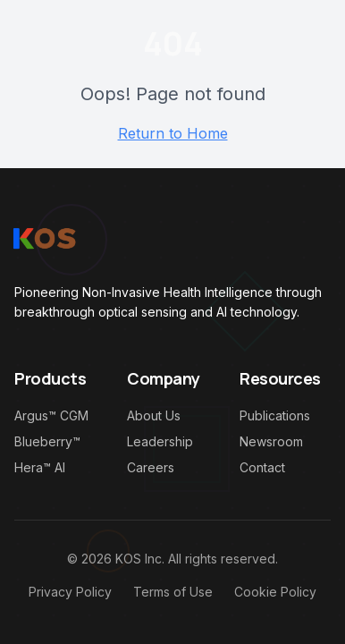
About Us (154, 415)
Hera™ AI (40, 467)
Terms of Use (173, 592)
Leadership (160, 441)
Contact (262, 467)
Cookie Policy (275, 592)
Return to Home (173, 133)
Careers (151, 467)
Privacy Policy (70, 592)
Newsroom (271, 441)
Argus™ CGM (51, 415)
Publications (275, 415)
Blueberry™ (47, 441)
